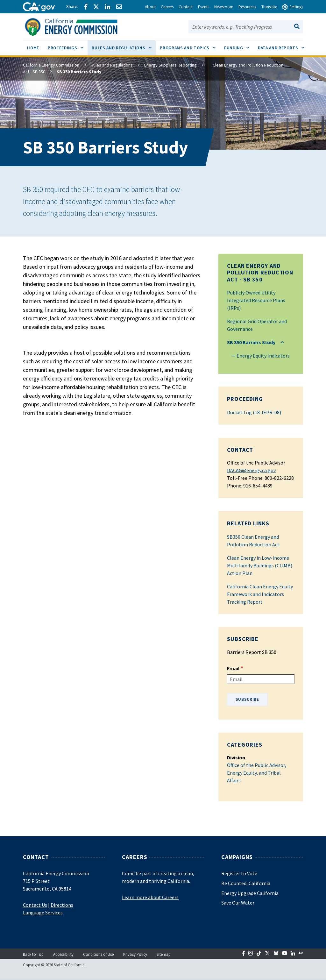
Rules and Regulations (112, 65)
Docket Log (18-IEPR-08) (254, 412)
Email (233, 668)
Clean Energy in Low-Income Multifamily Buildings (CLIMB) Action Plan (260, 565)
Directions (62, 905)
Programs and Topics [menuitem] (190, 46)
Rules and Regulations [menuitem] (124, 46)
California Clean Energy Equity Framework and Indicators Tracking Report (260, 594)
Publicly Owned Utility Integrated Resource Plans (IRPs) (256, 300)
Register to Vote (239, 873)
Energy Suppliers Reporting (170, 65)
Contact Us (35, 905)
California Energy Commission (51, 65)
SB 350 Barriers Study (251, 342)
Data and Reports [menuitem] (283, 46)
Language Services (43, 913)
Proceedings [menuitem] (68, 46)
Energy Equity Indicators (263, 356)
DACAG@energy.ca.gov (251, 470)
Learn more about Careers (150, 897)
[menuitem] (33, 49)
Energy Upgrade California (250, 893)
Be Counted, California (246, 883)
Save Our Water (238, 903)
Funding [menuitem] (239, 46)
